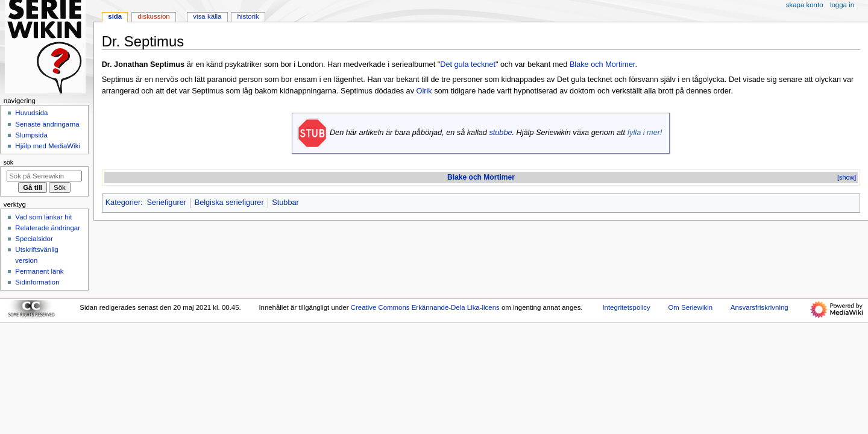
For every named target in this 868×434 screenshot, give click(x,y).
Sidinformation (37, 282)
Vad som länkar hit (43, 217)
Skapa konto (805, 5)
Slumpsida (31, 135)
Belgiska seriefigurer (229, 203)
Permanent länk (39, 271)
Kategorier (123, 203)
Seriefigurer (166, 203)
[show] (847, 177)
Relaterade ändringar (48, 228)
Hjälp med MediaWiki (48, 146)
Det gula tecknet (468, 64)
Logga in (842, 5)
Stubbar (285, 203)
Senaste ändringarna (47, 124)
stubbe (500, 133)
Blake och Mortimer (602, 64)
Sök (8, 162)
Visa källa (207, 16)
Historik (248, 16)
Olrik (424, 91)
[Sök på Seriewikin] (44, 176)
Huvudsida (31, 113)
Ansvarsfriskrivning (759, 307)
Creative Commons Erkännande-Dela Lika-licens (425, 307)
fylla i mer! (645, 133)
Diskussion (153, 16)
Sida (115, 16)
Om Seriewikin (690, 307)
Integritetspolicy (626, 307)
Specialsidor (34, 239)
